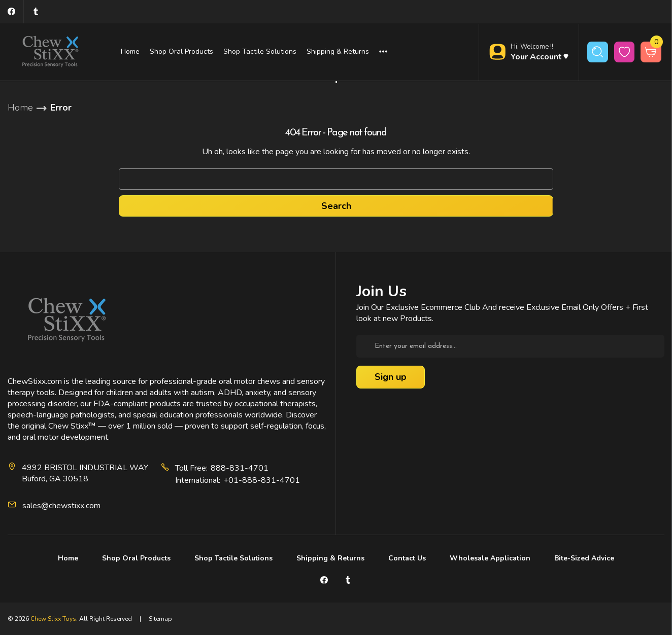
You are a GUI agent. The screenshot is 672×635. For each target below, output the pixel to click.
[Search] (598, 52)
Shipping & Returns (338, 51)
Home (130, 51)
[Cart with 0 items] (651, 52)
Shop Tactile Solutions (260, 51)
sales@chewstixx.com (61, 506)
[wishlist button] (625, 52)
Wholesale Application (490, 558)
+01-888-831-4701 (262, 480)
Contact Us (407, 558)
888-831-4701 (240, 468)
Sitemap (160, 619)
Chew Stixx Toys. (54, 619)
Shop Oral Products (181, 51)
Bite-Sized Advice (584, 558)
